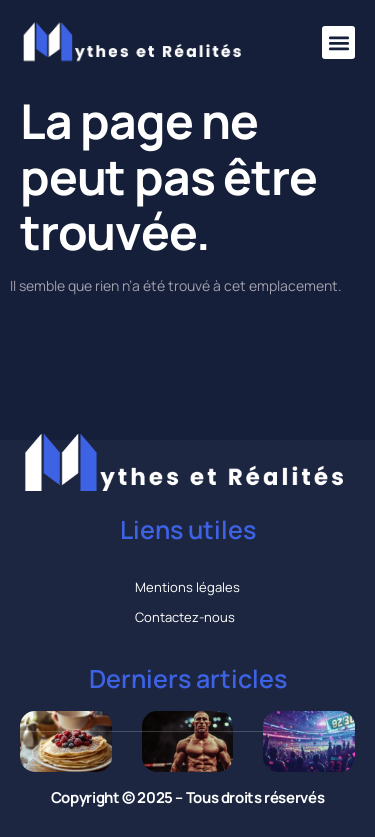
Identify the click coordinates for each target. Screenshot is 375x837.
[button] (338, 42)
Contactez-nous (185, 617)
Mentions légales (187, 587)
